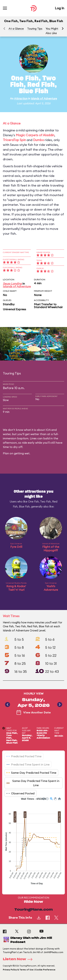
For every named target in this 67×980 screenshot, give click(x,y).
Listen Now (19, 959)
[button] (63, 29)
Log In (59, 8)
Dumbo (39, 140)
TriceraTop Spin (14, 140)
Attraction (21, 99)
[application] (33, 843)
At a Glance (16, 29)
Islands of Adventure (44, 99)
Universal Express (14, 309)
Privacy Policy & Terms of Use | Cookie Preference (29, 970)
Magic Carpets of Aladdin (35, 135)
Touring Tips (35, 29)
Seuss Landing (12, 284)
